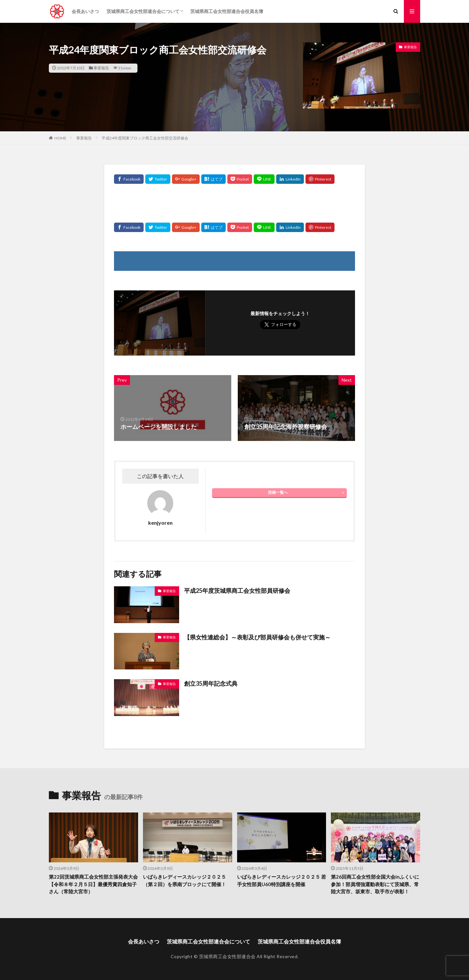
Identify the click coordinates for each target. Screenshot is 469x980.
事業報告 (101, 68)
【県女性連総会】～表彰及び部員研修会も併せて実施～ (257, 637)
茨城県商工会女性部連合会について (143, 11)
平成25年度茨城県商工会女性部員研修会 (237, 591)
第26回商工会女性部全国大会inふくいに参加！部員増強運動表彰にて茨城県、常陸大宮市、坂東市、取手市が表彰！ (375, 884)
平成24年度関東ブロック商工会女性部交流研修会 (145, 138)
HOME (60, 138)
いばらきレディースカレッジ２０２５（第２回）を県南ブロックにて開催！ (185, 880)
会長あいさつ (85, 11)
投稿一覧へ (278, 492)
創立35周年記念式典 (211, 683)
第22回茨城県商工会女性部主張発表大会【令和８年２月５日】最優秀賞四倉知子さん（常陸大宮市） (93, 884)
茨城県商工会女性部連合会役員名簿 (227, 11)
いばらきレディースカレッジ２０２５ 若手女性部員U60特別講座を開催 (282, 880)
